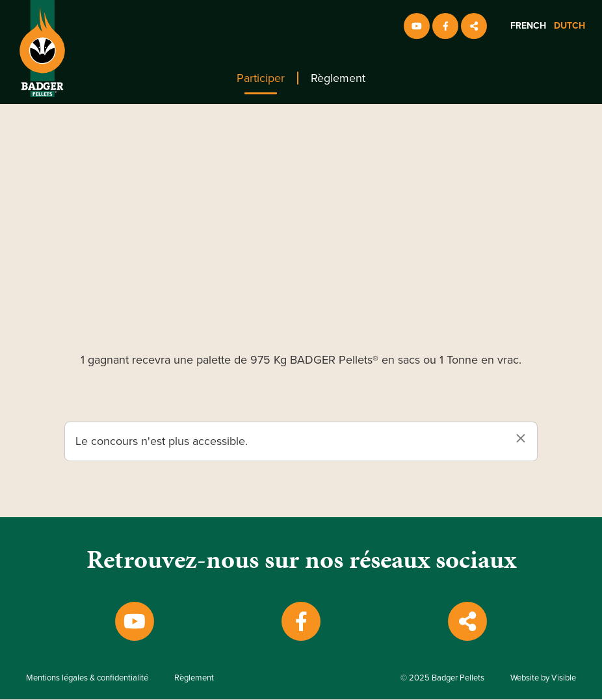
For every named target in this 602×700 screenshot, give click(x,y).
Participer (261, 78)
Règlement (338, 78)
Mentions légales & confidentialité (87, 678)
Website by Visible (543, 678)
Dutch (569, 26)
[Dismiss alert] (521, 439)
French (528, 26)
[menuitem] (261, 78)
